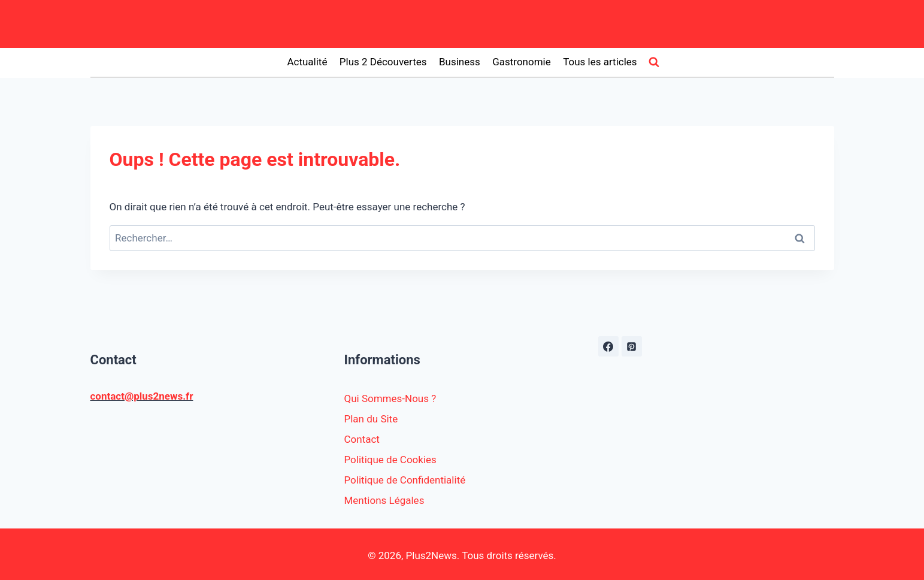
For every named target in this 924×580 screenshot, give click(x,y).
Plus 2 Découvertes (383, 62)
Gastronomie (522, 62)
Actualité (307, 62)
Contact (362, 439)
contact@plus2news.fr (142, 396)
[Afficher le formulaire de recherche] (654, 62)
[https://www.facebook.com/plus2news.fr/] (608, 346)
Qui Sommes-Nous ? (390, 398)
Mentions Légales (384, 500)
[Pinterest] (632, 346)
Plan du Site (371, 419)
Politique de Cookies (390, 460)
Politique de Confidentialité (405, 480)
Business (460, 62)
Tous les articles (600, 62)
